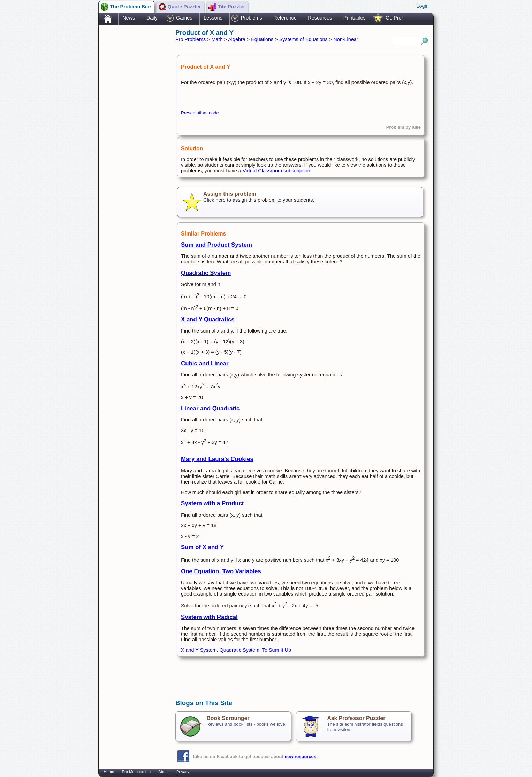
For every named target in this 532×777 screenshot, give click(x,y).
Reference (285, 18)
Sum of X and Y (202, 547)
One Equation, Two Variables (221, 571)
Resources (320, 18)
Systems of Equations (303, 39)
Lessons (213, 18)
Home (109, 772)
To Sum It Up (277, 650)
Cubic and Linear (205, 363)
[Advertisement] (134, 137)
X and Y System (199, 650)
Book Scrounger (228, 718)
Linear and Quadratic (210, 408)
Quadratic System (206, 273)
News (129, 18)
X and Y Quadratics (208, 319)
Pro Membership (136, 772)
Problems (252, 18)
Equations (262, 39)
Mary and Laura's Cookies (217, 459)
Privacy (183, 772)
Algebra (237, 39)
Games (184, 18)
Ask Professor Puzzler (356, 718)
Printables (355, 18)
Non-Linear (346, 39)
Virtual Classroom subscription (276, 171)
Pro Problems (191, 39)
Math (217, 39)
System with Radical (209, 617)
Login (422, 6)
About (163, 772)
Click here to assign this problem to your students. (300, 202)
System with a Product (212, 503)
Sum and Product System (216, 245)
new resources (300, 757)
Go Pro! (394, 18)
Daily (152, 18)
